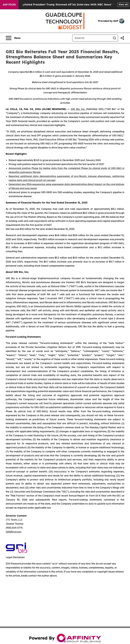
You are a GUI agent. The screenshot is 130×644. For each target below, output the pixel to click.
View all (123, 4)
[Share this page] (122, 38)
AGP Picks (9, 5)
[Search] (92, 38)
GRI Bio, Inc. (78, 109)
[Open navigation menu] (13, 38)
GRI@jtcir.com (14, 532)
